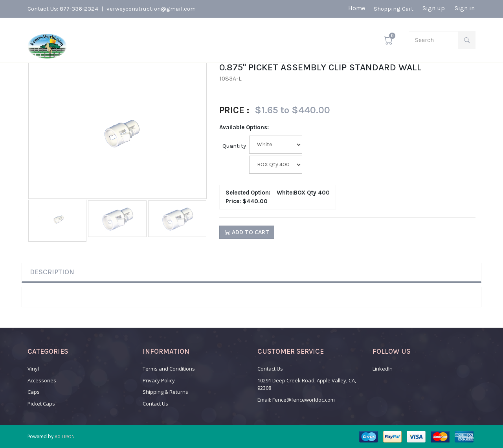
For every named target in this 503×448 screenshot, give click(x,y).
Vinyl (33, 369)
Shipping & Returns (165, 392)
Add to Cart (247, 232)
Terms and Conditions (169, 369)
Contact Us (155, 404)
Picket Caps (41, 404)
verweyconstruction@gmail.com (151, 9)
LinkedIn (383, 369)
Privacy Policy (159, 380)
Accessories (42, 380)
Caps (34, 392)
